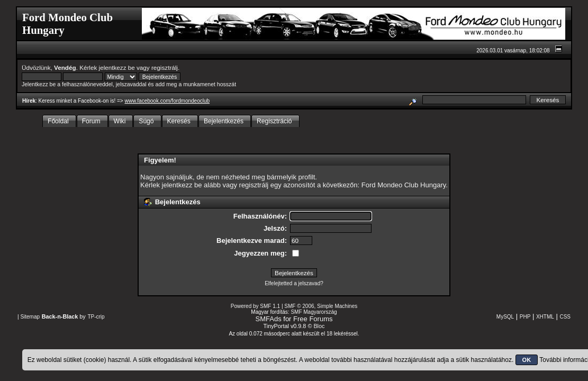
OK (527, 360)
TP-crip (96, 317)
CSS (565, 317)
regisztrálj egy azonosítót (277, 185)
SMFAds (269, 319)
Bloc (319, 326)
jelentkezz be (117, 67)
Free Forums (313, 319)
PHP (525, 317)
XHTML (545, 317)
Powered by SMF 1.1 (255, 306)
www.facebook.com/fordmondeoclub (167, 101)
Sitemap (30, 317)
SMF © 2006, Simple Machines (321, 306)
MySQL (505, 317)
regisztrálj (165, 67)
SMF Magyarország (314, 312)
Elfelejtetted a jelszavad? (294, 283)
